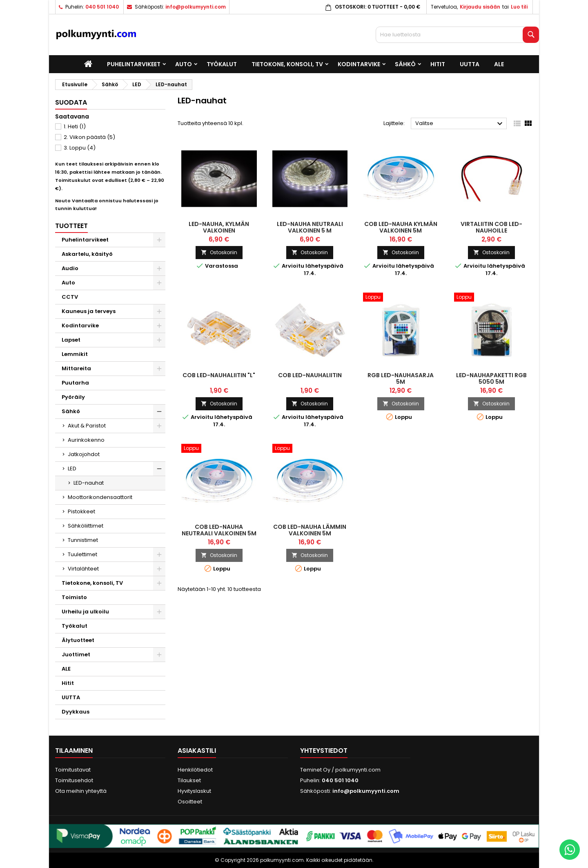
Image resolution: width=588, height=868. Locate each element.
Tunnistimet (83, 540)
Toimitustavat (73, 770)
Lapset (71, 340)
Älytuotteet (78, 640)
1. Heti (75, 126)
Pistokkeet (81, 511)
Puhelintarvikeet (134, 64)
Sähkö (405, 64)
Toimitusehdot (74, 780)
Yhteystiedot (324, 751)
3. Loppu (80, 148)
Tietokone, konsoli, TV (287, 64)
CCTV (70, 297)
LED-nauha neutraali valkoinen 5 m (310, 227)
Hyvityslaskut (194, 791)
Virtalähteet (83, 569)
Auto (184, 64)
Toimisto (74, 597)
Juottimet (76, 654)
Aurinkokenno (86, 440)
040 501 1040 (102, 7)
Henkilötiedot (195, 770)
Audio (70, 268)
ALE (499, 64)
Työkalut (222, 64)
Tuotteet (71, 226)
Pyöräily (73, 397)
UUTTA (470, 64)
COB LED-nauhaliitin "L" (219, 375)
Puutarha (75, 383)
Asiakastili (197, 751)
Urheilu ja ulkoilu (85, 612)
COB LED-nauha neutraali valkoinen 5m (219, 530)
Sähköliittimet (86, 526)
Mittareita (76, 368)
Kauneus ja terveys (89, 311)
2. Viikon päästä (89, 137)
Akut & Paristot (87, 426)
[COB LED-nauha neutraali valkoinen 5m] (219, 449)
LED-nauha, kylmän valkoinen (219, 227)
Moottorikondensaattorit (100, 497)
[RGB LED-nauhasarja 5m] (401, 298)
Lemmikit (75, 354)
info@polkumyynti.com (196, 7)
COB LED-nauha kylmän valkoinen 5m (401, 227)
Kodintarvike (359, 64)
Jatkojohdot (84, 454)
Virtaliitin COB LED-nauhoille (491, 227)
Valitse (460, 124)
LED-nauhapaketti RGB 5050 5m (491, 378)
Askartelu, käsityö (87, 254)
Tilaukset (189, 780)
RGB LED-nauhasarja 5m (401, 378)
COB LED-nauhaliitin (310, 375)
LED (72, 469)
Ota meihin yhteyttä (81, 791)
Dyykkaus (76, 712)
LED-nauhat (89, 483)
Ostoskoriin (219, 252)
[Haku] (457, 35)
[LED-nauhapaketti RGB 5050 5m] (492, 298)
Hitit (438, 64)
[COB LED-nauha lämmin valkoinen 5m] (310, 449)
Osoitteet (190, 802)
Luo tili (519, 7)
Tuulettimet (82, 554)
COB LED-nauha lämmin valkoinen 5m (310, 530)
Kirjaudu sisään (480, 7)
